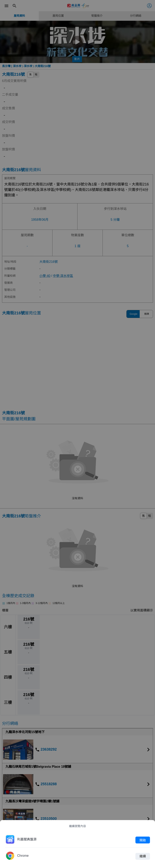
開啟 (143, 840)
